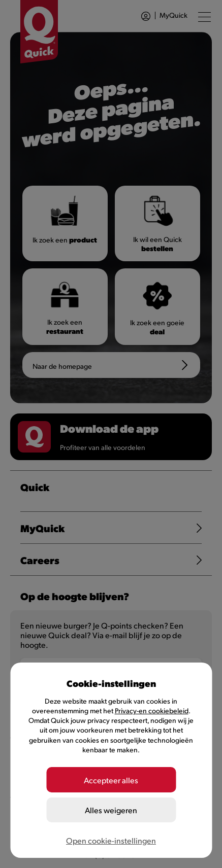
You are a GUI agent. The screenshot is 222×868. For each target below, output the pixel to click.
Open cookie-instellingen (111, 840)
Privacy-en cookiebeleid (152, 710)
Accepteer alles (111, 780)
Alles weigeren (111, 810)
